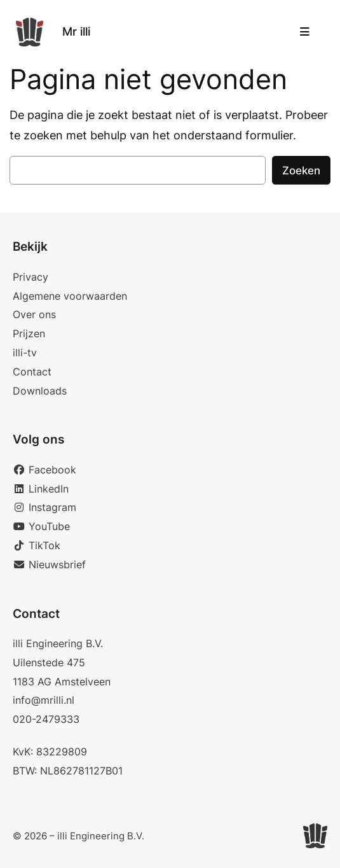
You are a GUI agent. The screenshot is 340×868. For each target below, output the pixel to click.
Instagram (44, 507)
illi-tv (25, 353)
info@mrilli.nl (44, 700)
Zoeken (301, 171)
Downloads (40, 391)
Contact (32, 372)
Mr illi (76, 31)
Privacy (31, 277)
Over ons (34, 314)
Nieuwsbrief (49, 564)
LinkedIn (41, 489)
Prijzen (29, 333)
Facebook (44, 470)
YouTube (41, 526)
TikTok (37, 545)
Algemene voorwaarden (70, 296)
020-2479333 (46, 719)
